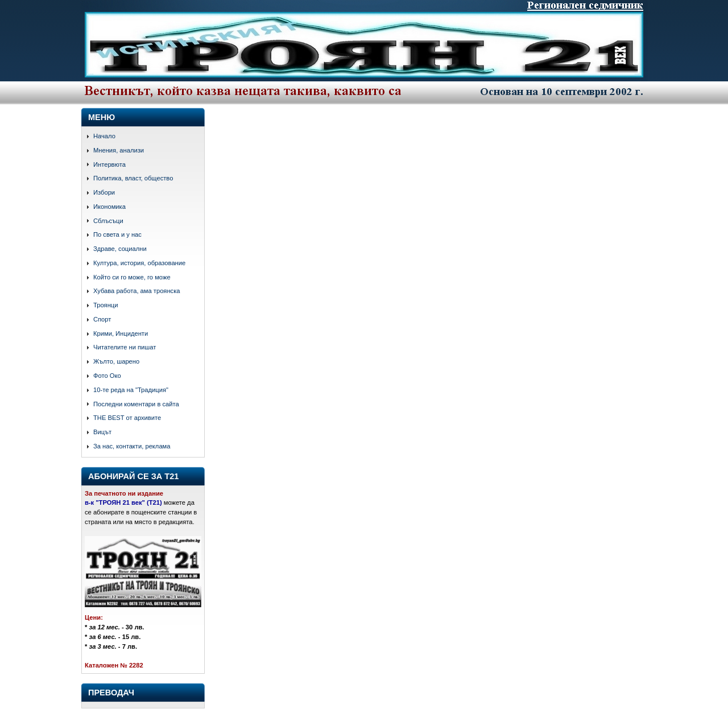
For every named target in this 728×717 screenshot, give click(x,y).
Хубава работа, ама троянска (137, 291)
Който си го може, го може (132, 277)
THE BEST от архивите (127, 418)
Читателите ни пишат (125, 347)
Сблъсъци (108, 221)
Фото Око (107, 376)
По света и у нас (117, 234)
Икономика (109, 207)
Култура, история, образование (139, 263)
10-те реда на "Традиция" (131, 390)
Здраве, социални (120, 249)
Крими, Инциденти (121, 333)
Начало (104, 136)
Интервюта (109, 164)
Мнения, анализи (119, 150)
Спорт (102, 319)
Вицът (102, 432)
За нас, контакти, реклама (132, 446)
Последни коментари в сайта (136, 404)
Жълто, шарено (116, 361)
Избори (104, 192)
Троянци (106, 305)
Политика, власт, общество (133, 178)
